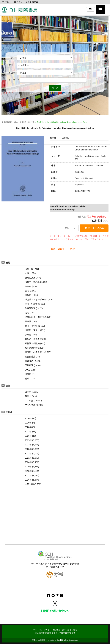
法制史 (28, 286)
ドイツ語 (71, 249)
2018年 (28, 471)
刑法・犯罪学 (31, 304)
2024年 (28, 445)
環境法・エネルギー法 (35, 300)
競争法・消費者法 (33, 339)
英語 (27, 396)
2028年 (28, 427)
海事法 (28, 374)
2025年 (28, 440)
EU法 (27, 370)
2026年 (28, 436)
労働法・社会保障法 (34, 352)
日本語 (28, 392)
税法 (27, 379)
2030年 (28, 418)
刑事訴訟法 (30, 308)
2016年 (28, 480)
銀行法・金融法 (32, 343)
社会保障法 (30, 357)
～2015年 (29, 484)
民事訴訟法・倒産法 (34, 317)
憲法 (27, 291)
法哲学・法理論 (32, 282)
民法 (53, 249)
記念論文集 (30, 278)
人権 (27, 273)
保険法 (28, 335)
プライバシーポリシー (42, 630)
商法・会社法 (31, 326)
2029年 (28, 423)
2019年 (28, 467)
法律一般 (29, 269)
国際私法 (29, 365)
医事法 (28, 321)
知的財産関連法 (32, 348)
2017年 (28, 475)
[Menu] (100, 9)
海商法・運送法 (32, 330)
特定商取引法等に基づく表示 (65, 630)
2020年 (28, 462)
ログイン (18, 2)
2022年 (61, 249)
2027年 (28, 432)
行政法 (28, 295)
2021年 (28, 458)
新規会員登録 (32, 2)
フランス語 (30, 405)
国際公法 (29, 361)
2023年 (28, 449)
